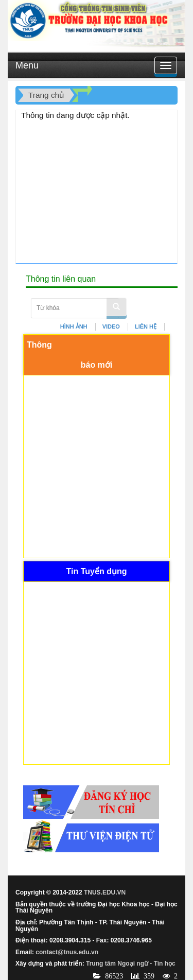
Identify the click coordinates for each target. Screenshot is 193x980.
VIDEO (111, 326)
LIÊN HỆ (146, 326)
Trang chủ (46, 95)
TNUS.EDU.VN (105, 892)
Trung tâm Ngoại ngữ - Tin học (131, 964)
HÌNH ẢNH (74, 326)
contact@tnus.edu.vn (67, 952)
